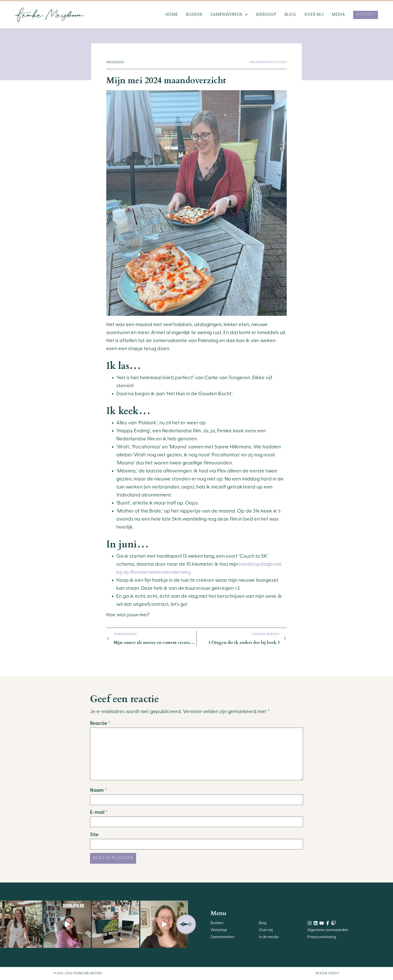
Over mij (314, 15)
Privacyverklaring (322, 937)
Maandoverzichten (268, 62)
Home (172, 15)
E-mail (99, 813)
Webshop (266, 15)
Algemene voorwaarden (328, 930)
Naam (99, 791)
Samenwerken (229, 15)
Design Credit (327, 973)
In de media (269, 937)
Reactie (100, 724)
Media (338, 15)
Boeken (194, 15)
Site (94, 835)
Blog (290, 15)
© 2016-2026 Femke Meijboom (78, 973)
